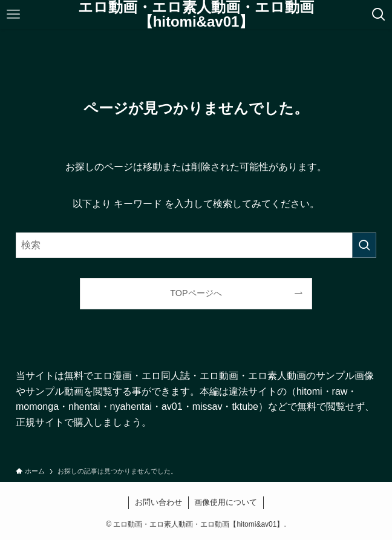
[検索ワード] (196, 245)
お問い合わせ (158, 502)
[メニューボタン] (13, 15)
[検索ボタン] (379, 15)
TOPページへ (196, 293)
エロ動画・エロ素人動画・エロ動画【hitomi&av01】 (196, 15)
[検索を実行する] (364, 245)
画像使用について (226, 502)
